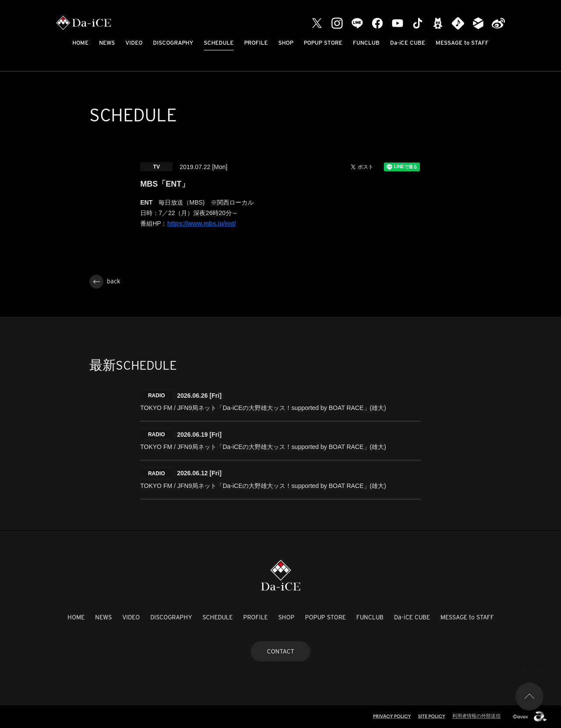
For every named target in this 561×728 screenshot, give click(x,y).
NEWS (107, 43)
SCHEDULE (219, 43)
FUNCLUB (366, 43)
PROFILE (256, 43)
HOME (80, 43)
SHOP (286, 43)
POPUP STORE (323, 43)
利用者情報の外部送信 (476, 716)
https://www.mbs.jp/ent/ (201, 223)
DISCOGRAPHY (173, 43)
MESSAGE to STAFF (462, 43)
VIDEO (134, 43)
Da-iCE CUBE (408, 43)
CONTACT (280, 651)
